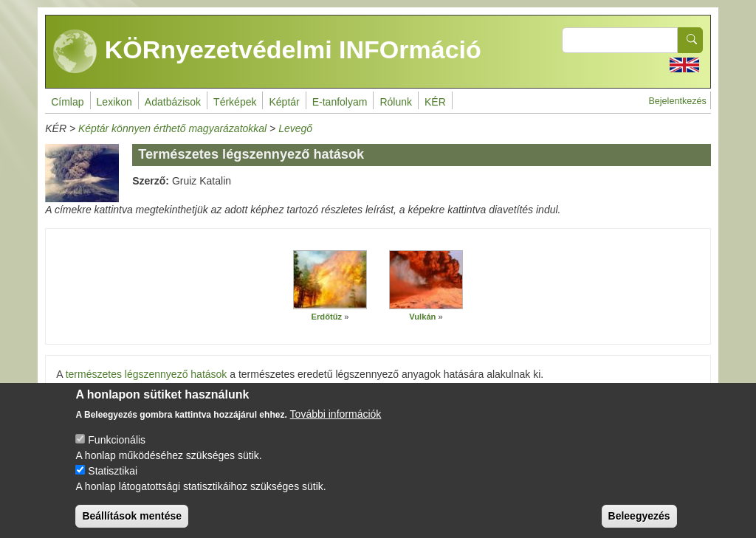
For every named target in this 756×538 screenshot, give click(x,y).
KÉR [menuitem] (435, 102)
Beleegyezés (639, 525)
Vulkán (422, 317)
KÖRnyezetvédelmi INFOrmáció (267, 52)
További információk (336, 423)
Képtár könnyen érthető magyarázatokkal (172, 128)
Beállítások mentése (132, 525)
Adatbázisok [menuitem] (173, 102)
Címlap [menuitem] (67, 102)
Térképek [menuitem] (235, 102)
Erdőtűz (327, 317)
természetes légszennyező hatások (147, 374)
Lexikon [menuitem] (114, 102)
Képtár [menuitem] (284, 102)
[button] (330, 280)
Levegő (295, 128)
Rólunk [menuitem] (396, 102)
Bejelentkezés (677, 101)
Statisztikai (113, 480)
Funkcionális (117, 449)
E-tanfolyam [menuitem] (340, 102)
